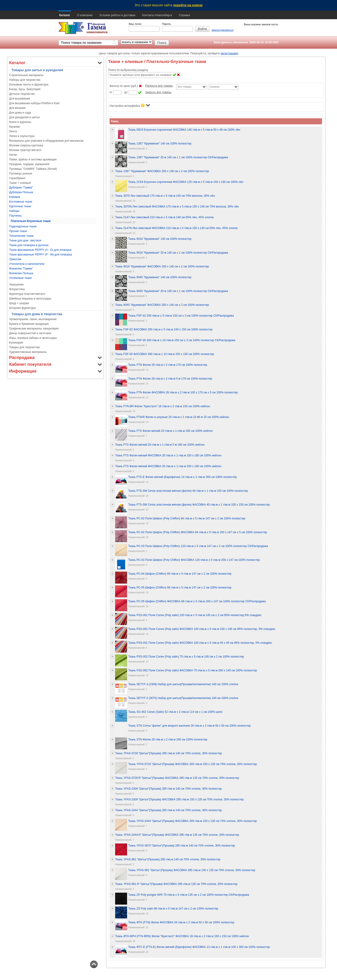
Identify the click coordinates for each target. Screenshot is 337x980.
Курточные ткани (20, 206)
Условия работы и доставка (117, 15)
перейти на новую (188, 5)
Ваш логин (135, 24)
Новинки (214, 87)
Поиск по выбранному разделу (128, 70)
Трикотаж (15, 259)
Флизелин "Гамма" (21, 269)
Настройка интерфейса (130, 105)
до (126, 92)
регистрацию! (229, 53)
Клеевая (15, 197)
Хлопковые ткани (20, 278)
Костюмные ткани (21, 202)
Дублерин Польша (21, 192)
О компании (85, 15)
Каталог (65, 15)
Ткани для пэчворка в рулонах (29, 245)
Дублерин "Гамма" (21, 188)
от (111, 92)
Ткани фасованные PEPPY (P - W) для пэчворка (41, 255)
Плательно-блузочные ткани (31, 221)
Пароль (166, 24)
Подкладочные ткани (23, 226)
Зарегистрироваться (222, 30)
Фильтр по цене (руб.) (124, 86)
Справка (185, 15)
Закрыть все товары (158, 92)
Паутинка (15, 216)
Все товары (185, 87)
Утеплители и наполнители (27, 264)
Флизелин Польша (21, 273)
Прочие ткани (18, 231)
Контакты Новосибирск (157, 15)
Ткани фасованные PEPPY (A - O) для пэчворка (40, 250)
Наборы (14, 211)
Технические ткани (21, 236)
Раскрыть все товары (159, 86)
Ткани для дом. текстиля (25, 240)
